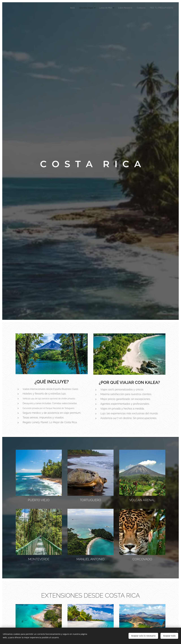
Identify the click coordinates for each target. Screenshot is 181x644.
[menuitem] (148, 8)
